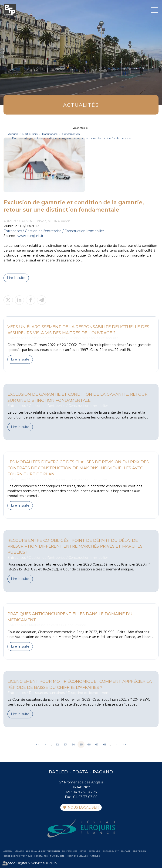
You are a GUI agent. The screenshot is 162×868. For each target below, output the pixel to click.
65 (81, 744)
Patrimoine (50, 134)
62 (57, 744)
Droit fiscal (139, 851)
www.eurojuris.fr (30, 236)
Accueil (13, 134)
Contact (126, 851)
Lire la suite (16, 278)
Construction (71, 134)
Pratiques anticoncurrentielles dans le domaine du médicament (70, 617)
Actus (83, 851)
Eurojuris (95, 851)
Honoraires (41, 856)
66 (89, 744)
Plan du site (57, 856)
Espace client (111, 851)
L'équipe (19, 851)
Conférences (70, 851)
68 (105, 744)
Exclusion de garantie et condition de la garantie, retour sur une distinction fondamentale (71, 138)
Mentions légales (77, 856)
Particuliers (30, 134)
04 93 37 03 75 (85, 792)
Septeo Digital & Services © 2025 (30, 863)
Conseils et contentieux (18, 856)
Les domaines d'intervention (43, 851)
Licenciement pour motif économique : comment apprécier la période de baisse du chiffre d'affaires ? (80, 684)
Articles (95, 856)
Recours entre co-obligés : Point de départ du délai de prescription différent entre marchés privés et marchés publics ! (75, 546)
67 (97, 744)
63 (65, 744)
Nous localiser (83, 807)
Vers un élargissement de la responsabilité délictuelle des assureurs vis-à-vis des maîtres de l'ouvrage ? (78, 330)
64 (73, 744)
